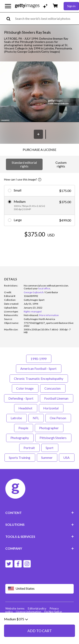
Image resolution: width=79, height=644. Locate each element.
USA (67, 457)
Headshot (26, 408)
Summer (47, 457)
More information (49, 315)
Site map (21, 615)
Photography (20, 438)
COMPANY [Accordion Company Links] (40, 548)
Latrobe (17, 418)
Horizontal (51, 408)
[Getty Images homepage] (27, 6)
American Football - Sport (39, 368)
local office (44, 288)
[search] (10, 18)
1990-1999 (39, 359)
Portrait (29, 448)
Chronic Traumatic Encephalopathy (39, 378)
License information (29, 612)
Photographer (49, 428)
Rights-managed (33, 311)
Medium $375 (16, 635)
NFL (36, 418)
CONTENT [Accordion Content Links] (40, 513)
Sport (50, 448)
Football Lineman (57, 398)
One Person (58, 418)
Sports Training (20, 457)
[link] (31, 315)
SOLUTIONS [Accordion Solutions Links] (40, 524)
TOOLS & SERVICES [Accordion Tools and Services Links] (40, 536)
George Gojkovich (34, 292)
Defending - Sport (21, 398)
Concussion (53, 388)
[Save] (38, 134)
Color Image (25, 388)
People (24, 428)
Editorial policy (37, 608)
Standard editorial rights (24, 164)
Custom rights (61, 164)
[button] (39, 92)
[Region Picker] (40, 589)
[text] (46, 18)
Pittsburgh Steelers (53, 438)
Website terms (15, 608)
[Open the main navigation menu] (8, 6)
